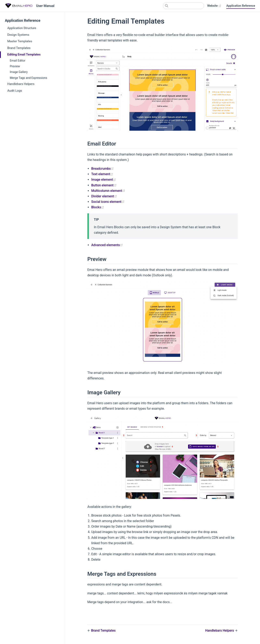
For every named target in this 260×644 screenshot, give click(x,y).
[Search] (183, 6)
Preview (15, 66)
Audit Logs (15, 91)
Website (214, 6)
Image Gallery (19, 72)
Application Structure (22, 28)
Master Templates (20, 41)
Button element (104, 185)
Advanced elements (107, 245)
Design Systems (18, 35)
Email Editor (18, 61)
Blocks (98, 207)
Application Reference (241, 6)
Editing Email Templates (24, 54)
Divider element (104, 196)
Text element (102, 174)
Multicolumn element (108, 191)
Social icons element (108, 202)
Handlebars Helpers (21, 84)
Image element (104, 180)
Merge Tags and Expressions (28, 78)
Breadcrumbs (102, 169)
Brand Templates (19, 48)
